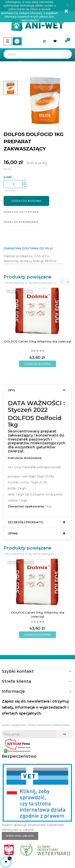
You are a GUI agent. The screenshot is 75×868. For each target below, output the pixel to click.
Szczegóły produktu (25, 522)
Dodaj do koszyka (26, 201)
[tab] (37, 390)
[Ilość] (13, 184)
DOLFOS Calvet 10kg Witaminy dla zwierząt (38, 341)
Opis (11, 390)
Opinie (13, 534)
